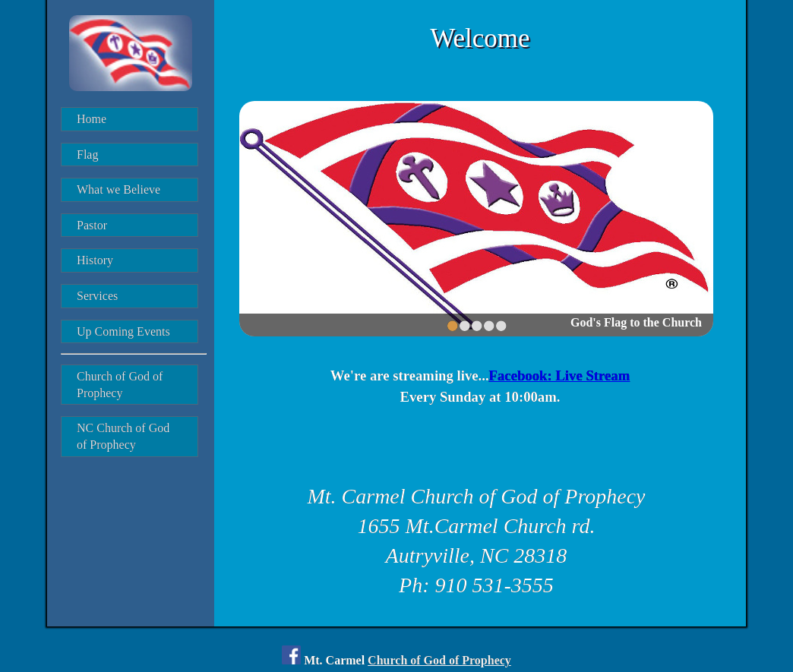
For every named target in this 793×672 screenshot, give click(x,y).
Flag (87, 155)
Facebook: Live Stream (560, 375)
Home (92, 119)
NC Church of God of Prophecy (125, 436)
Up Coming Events (123, 331)
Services (97, 296)
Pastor (92, 225)
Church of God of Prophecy (121, 385)
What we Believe (118, 189)
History (95, 260)
